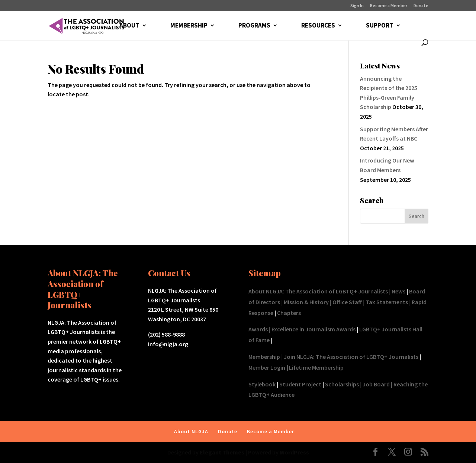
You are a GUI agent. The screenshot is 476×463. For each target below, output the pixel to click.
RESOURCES (318, 26)
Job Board (376, 384)
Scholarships (342, 384)
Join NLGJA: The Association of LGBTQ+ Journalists (351, 357)
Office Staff (347, 302)
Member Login (267, 367)
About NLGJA (191, 431)
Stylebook (262, 384)
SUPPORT (380, 26)
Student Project (300, 384)
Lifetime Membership (316, 367)
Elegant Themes (222, 452)
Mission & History (306, 302)
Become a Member (389, 6)
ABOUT (129, 26)
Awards (258, 329)
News (398, 291)
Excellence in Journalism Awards (313, 329)
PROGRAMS (254, 26)
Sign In (357, 6)
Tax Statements (387, 302)
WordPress (294, 452)
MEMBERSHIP (189, 26)
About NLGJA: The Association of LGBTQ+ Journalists (318, 291)
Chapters (289, 313)
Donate (421, 6)
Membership (264, 357)
